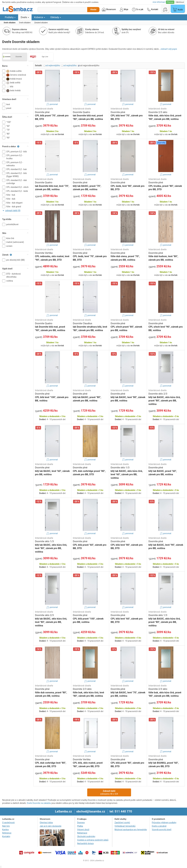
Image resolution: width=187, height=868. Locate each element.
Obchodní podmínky (86, 836)
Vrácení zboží (83, 830)
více (159, 2)
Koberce (40, 17)
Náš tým (6, 826)
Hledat (93, 10)
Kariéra (5, 830)
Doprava (81, 823)
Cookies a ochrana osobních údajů (93, 840)
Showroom (109, 10)
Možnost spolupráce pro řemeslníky (131, 830)
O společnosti (8, 823)
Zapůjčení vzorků (122, 823)
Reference (7, 833)
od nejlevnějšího (53, 65)
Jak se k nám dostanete (51, 826)
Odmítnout (180, 2)
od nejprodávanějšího (90, 65)
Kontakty (6, 836)
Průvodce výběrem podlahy (164, 823)
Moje (124, 10)
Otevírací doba (46, 823)
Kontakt (153, 10)
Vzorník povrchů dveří (162, 830)
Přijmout (170, 2)
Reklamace (82, 833)
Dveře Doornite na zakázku (39, 803)
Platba (80, 826)
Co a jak (138, 10)
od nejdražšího (70, 65)
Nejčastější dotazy (85, 843)
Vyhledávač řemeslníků (125, 826)
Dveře (25, 17)
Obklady (56, 17)
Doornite (19, 57)
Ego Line (45, 57)
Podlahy (10, 17)
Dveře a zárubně (159, 826)
